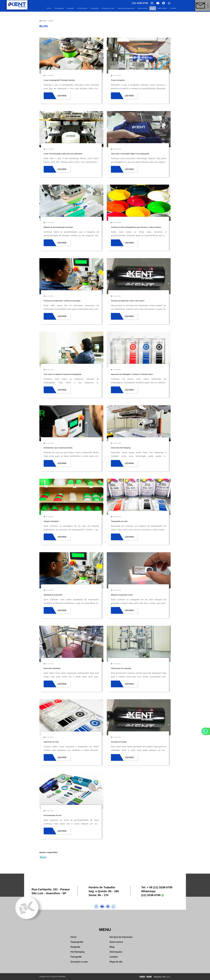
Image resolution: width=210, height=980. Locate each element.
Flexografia (94, 8)
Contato (173, 8)
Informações (162, 8)
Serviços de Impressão (126, 8)
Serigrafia (70, 8)
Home (49, 8)
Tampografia (59, 8)
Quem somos (143, 8)
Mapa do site (116, 962)
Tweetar (43, 857)
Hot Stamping (82, 8)
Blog (153, 8)
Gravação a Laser (108, 8)
